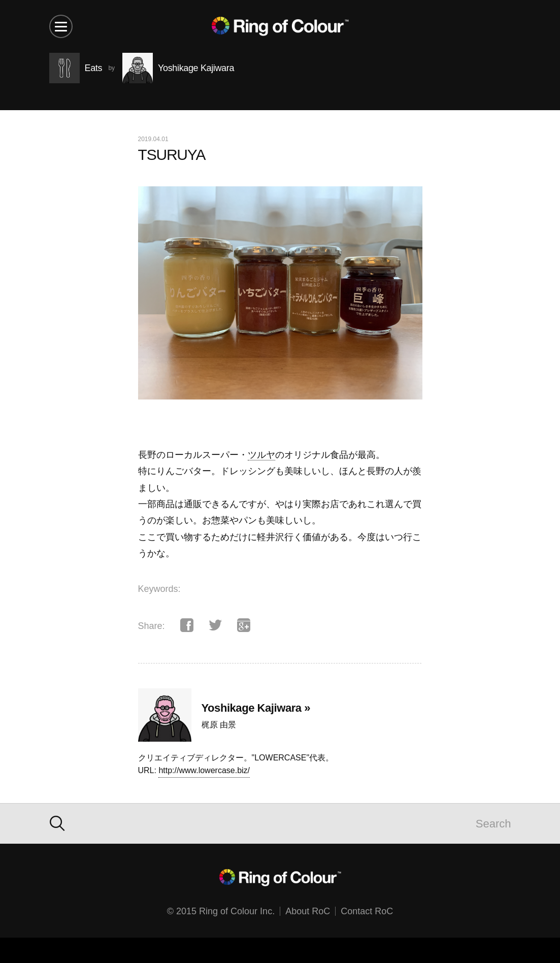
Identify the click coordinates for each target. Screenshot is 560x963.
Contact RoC (367, 911)
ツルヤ (261, 455)
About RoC (308, 911)
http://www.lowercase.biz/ (204, 770)
